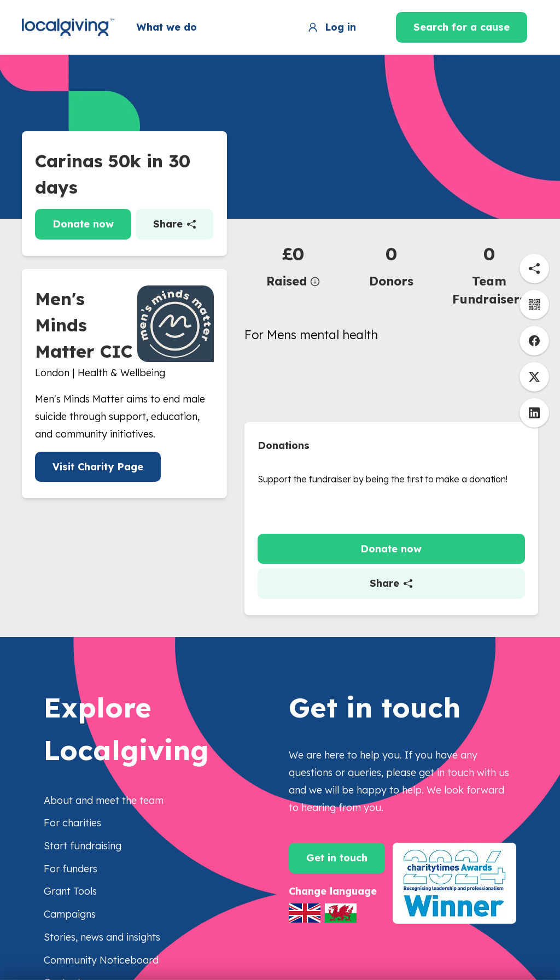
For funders (71, 869)
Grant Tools (70, 891)
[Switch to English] (305, 913)
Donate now (83, 224)
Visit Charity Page (98, 467)
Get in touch (337, 858)
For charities (72, 823)
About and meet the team (104, 800)
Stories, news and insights (102, 937)
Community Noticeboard (101, 960)
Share (174, 224)
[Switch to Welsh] (341, 913)
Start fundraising (83, 846)
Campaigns (70, 914)
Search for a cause (462, 27)
